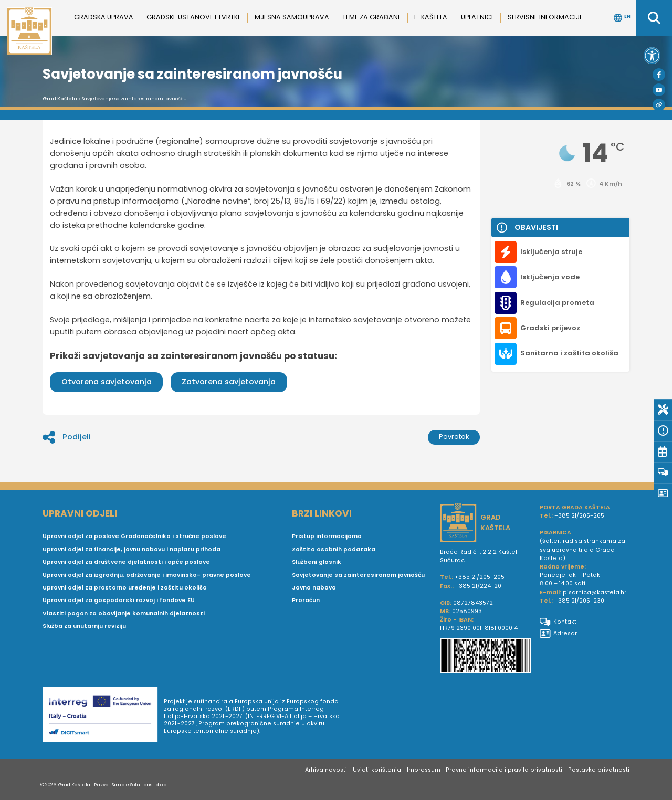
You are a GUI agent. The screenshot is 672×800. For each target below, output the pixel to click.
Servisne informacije (545, 17)
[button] (652, 56)
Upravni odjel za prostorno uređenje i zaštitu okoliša (125, 588)
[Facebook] (659, 75)
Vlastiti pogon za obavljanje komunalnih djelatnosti (124, 613)
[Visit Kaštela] (659, 105)
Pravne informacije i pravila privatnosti (504, 770)
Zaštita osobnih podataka (334, 549)
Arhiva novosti (326, 770)
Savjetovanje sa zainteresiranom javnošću (358, 575)
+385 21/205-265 (579, 516)
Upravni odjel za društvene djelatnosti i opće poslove (126, 562)
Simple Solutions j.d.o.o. (140, 785)
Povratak (454, 436)
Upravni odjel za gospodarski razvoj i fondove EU (119, 600)
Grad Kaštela (60, 99)
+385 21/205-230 (579, 601)
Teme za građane (372, 17)
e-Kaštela (431, 17)
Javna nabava (314, 588)
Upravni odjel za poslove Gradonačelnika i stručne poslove (134, 536)
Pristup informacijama (327, 536)
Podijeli (67, 437)
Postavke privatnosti (599, 770)
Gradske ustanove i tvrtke (194, 17)
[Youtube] (659, 90)
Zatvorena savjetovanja (229, 382)
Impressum (424, 770)
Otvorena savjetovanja (107, 382)
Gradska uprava (104, 17)
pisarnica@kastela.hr (595, 592)
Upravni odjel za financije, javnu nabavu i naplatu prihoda (132, 549)
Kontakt (558, 622)
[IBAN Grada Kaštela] (486, 657)
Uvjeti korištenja (377, 770)
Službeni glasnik (317, 562)
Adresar (558, 634)
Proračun (306, 600)
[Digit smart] (103, 717)
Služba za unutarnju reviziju (84, 626)
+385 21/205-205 (480, 577)
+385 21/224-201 (479, 586)
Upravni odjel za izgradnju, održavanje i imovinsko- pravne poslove (147, 575)
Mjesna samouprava (292, 17)
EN (622, 18)
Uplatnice (478, 17)
